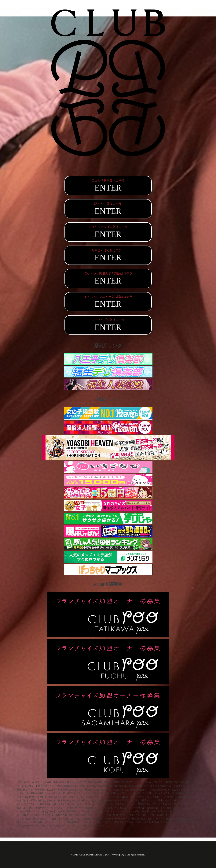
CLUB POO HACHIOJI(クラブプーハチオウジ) (103, 855)
